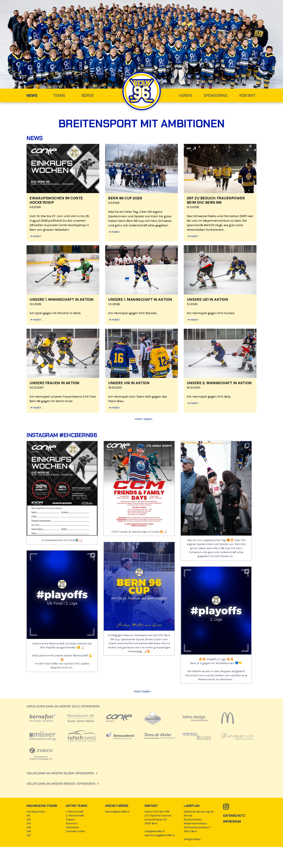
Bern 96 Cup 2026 (125, 198)
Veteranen (72, 827)
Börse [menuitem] (88, 95)
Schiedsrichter (75, 831)
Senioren (72, 823)
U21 (29, 835)
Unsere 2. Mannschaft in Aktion (219, 383)
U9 (28, 815)
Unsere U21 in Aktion (207, 299)
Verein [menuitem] (185, 95)
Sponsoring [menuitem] (215, 95)
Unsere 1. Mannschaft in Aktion (62, 299)
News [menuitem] (32, 95)
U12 (29, 819)
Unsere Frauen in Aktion (54, 383)
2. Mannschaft (75, 815)
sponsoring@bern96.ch (160, 835)
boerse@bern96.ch (117, 812)
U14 (29, 823)
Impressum (232, 821)
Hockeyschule (36, 812)
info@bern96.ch (155, 831)
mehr (35, 236)
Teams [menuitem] (59, 95)
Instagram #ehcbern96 (62, 435)
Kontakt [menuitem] (247, 95)
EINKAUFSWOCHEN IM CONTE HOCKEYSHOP (56, 200)
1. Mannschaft (75, 812)
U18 (29, 831)
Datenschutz (234, 816)
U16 (29, 827)
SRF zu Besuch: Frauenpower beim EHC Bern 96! (216, 200)
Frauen (70, 819)
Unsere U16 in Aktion (129, 383)
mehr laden (144, 419)
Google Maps (192, 839)
